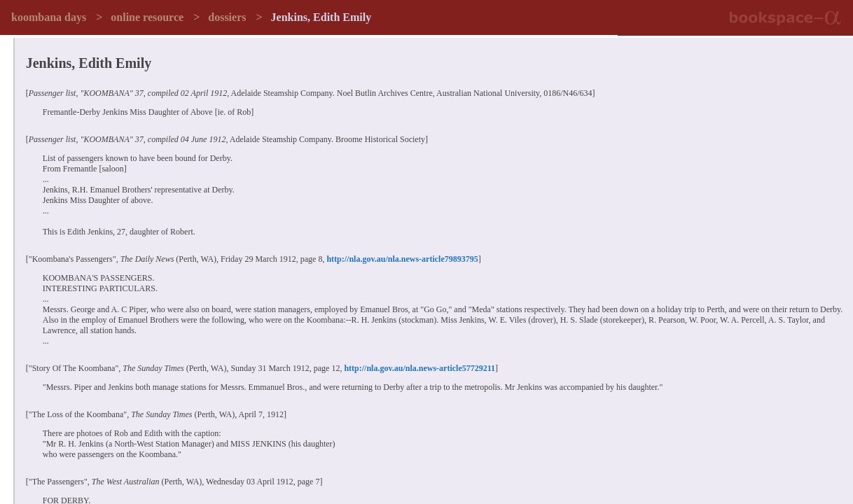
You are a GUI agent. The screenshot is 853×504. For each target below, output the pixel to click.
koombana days (49, 17)
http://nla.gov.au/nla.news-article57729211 (419, 368)
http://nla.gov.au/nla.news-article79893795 (402, 259)
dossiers (227, 17)
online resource (147, 17)
